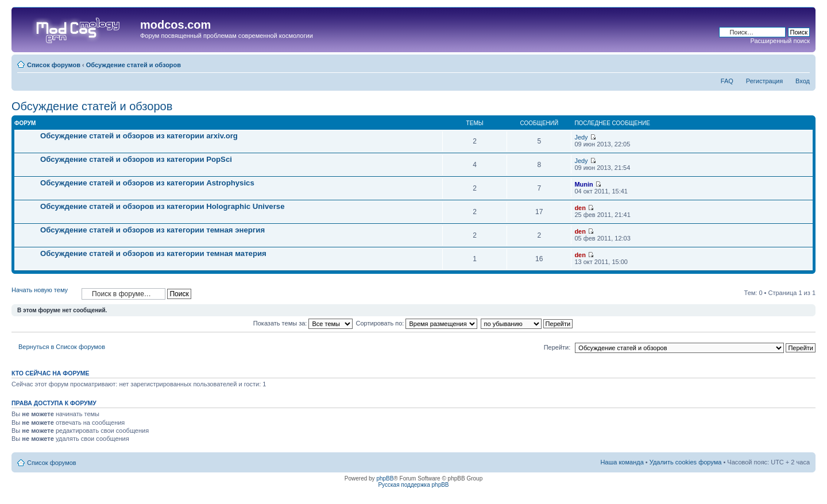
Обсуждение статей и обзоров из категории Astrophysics (147, 183)
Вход (803, 81)
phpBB (385, 478)
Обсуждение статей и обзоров (134, 65)
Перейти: (557, 347)
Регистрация (764, 81)
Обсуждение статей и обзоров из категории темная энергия (152, 230)
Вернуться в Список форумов (62, 347)
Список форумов (54, 65)
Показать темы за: (303, 323)
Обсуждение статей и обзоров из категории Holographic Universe (163, 206)
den (580, 208)
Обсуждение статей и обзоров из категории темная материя (153, 253)
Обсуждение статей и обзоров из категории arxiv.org (139, 136)
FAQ (727, 81)
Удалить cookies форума (686, 462)
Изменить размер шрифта (801, 63)
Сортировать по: (417, 323)
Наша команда (622, 462)
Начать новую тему (44, 294)
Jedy (581, 137)
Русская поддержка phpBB (413, 485)
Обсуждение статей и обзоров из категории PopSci (136, 159)
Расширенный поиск (780, 41)
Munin (583, 184)
